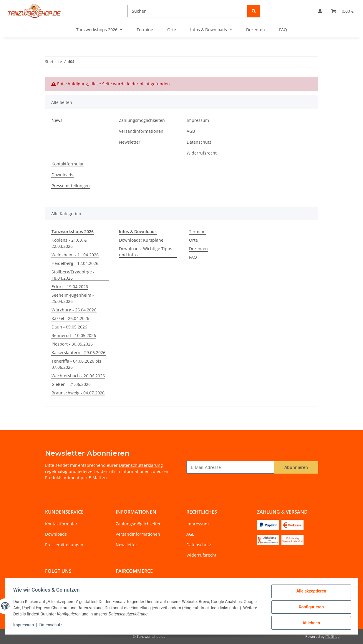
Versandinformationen (141, 131)
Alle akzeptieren (310, 592)
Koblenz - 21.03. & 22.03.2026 (69, 243)
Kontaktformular (68, 164)
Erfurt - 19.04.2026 (70, 287)
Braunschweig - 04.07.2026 (78, 393)
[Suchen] (187, 11)
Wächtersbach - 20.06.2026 (78, 376)
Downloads (62, 175)
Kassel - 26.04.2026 (70, 318)
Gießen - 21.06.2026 (71, 384)
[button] (320, 11)
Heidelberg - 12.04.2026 (75, 263)
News (57, 120)
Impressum (25, 626)
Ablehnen (310, 623)
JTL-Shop (332, 636)
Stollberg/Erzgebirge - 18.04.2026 (73, 275)
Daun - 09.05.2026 (69, 327)
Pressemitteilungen (71, 186)
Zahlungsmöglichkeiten (142, 120)
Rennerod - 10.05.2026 (74, 335)
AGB (191, 131)
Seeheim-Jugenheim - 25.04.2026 (73, 298)
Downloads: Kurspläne (141, 240)
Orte (193, 240)
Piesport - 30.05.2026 (72, 344)
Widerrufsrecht (202, 153)
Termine (197, 231)
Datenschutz (52, 626)
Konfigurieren (310, 608)
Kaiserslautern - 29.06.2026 (78, 352)
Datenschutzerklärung (141, 465)
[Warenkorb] (342, 11)
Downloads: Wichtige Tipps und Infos (146, 252)
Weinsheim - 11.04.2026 (75, 255)
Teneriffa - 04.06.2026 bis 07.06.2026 (76, 364)
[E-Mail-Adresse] (230, 467)
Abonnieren (296, 467)
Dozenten (198, 249)
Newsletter (130, 142)
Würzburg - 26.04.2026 (74, 310)
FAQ (193, 257)
